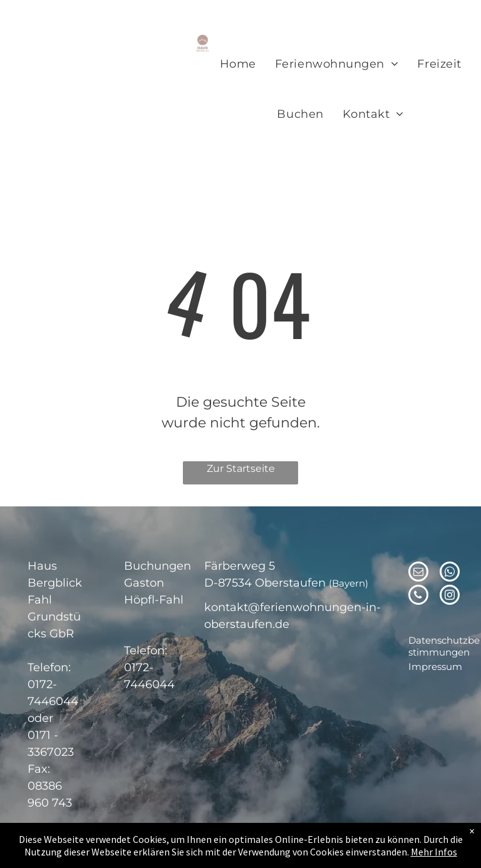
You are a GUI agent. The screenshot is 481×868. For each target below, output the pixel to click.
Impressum (435, 667)
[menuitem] (238, 65)
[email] (418, 573)
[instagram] (450, 596)
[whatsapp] (450, 573)
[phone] (418, 596)
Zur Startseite (241, 468)
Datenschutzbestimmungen (444, 646)
